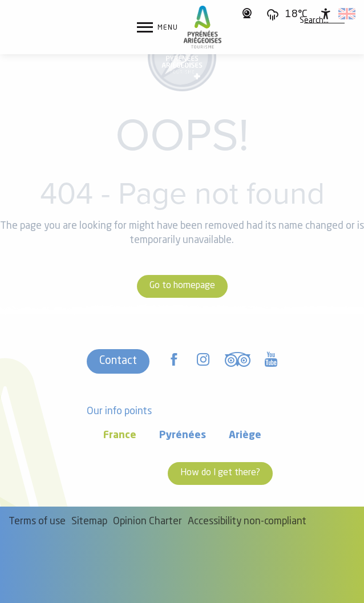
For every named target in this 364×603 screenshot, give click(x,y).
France (120, 436)
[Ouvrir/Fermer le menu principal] (157, 27)
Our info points (119, 412)
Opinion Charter (147, 522)
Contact (118, 361)
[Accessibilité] (326, 14)
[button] (314, 21)
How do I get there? (220, 473)
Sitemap (89, 522)
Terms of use (37, 522)
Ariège (245, 436)
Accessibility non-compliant (247, 522)
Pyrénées (183, 436)
